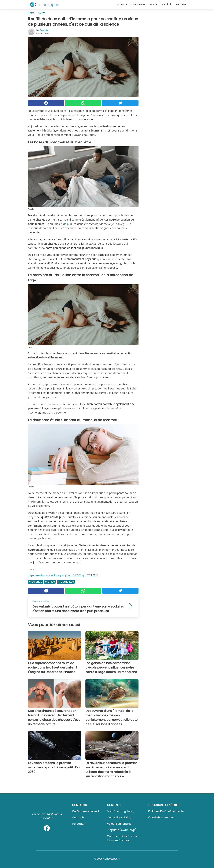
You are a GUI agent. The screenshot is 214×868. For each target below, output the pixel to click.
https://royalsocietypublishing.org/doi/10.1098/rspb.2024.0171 (63, 575)
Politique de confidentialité (166, 811)
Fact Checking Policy (121, 811)
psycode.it (79, 824)
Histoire (181, 5)
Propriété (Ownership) (122, 830)
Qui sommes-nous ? (86, 811)
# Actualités (66, 582)
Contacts (78, 817)
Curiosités (138, 5)
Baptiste (44, 30)
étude (63, 224)
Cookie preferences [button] (161, 817)
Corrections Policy (119, 817)
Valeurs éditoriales (119, 824)
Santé (153, 5)
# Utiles (50, 582)
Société (166, 5)
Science (122, 5)
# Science (35, 582)
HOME (31, 13)
